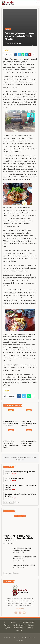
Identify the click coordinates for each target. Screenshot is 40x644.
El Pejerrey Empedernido (28, 622)
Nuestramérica (18, 628)
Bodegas (13, 622)
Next (11, 502)
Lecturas (31, 625)
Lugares (8, 29)
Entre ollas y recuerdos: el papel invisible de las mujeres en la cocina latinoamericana (19, 538)
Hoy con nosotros (20, 516)
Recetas (7, 625)
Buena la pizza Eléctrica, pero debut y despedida (20, 472)
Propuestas (19, 631)
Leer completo (20, 609)
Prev (6, 502)
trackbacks (27, 457)
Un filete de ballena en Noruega (15, 478)
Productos (30, 628)
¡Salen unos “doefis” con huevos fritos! (24, 565)
